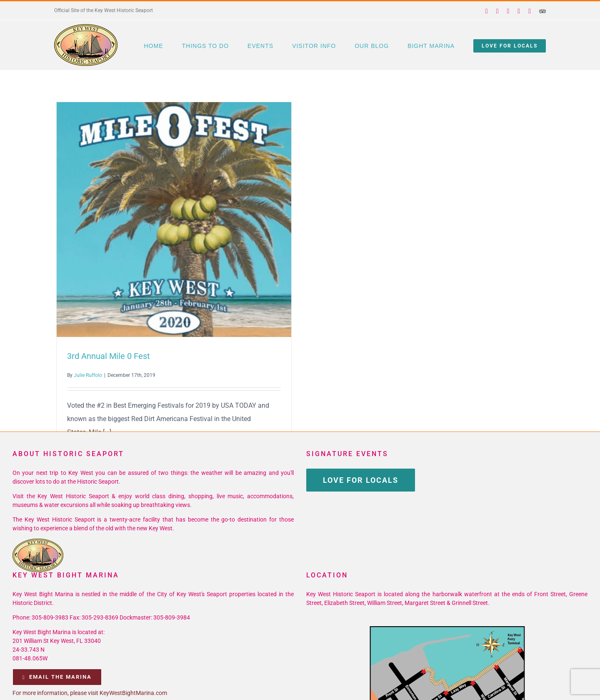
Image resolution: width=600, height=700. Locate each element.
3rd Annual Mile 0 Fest (109, 356)
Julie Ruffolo (88, 375)
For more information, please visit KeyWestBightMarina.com (90, 693)
